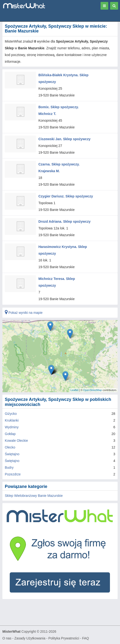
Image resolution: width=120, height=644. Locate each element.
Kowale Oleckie (16, 441)
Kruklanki (12, 420)
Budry (9, 467)
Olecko (10, 447)
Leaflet (75, 390)
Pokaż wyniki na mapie (24, 313)
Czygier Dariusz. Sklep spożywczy (66, 196)
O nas (7, 638)
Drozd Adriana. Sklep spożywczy (64, 221)
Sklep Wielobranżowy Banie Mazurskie (34, 496)
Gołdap (10, 434)
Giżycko (11, 414)
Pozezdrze (13, 474)
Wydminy (12, 427)
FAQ (85, 638)
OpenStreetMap (93, 390)
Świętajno (12, 454)
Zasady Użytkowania (30, 638)
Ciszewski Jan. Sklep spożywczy (64, 139)
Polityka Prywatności (64, 638)
